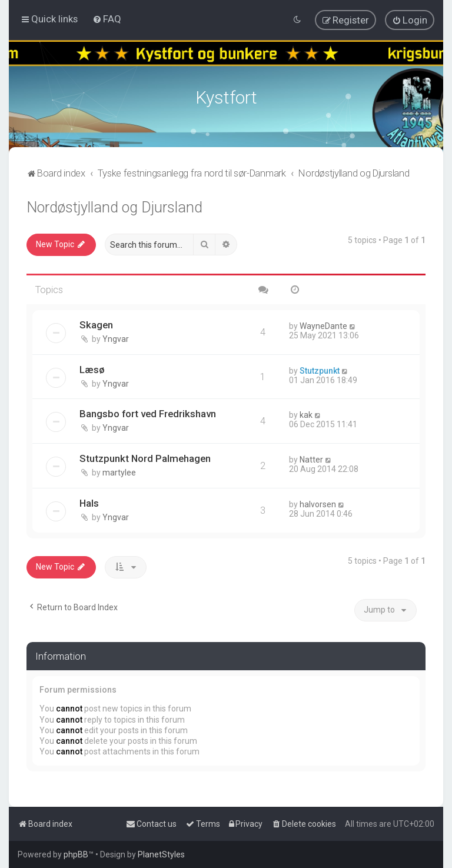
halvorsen (318, 503)
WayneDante (323, 324)
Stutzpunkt (320, 369)
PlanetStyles (161, 854)
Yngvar (116, 337)
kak (306, 413)
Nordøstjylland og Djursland (114, 206)
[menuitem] (107, 19)
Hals (89, 501)
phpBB (76, 854)
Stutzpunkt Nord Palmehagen (145, 457)
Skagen (96, 323)
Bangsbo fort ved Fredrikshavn (148, 412)
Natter (311, 458)
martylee (119, 471)
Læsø (92, 368)
